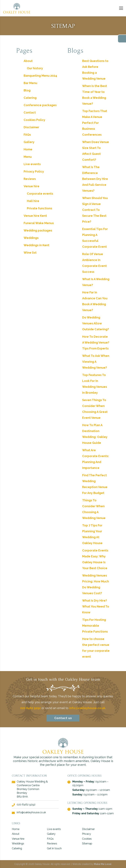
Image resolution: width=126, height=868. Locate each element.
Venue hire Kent (35, 216)
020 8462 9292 (30, 708)
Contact (30, 112)
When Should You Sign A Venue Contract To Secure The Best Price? (95, 210)
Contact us (63, 718)
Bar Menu (30, 83)
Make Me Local (103, 864)
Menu (28, 157)
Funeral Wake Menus (39, 223)
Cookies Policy (34, 120)
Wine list (30, 253)
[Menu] (121, 8)
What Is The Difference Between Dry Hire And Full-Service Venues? (95, 179)
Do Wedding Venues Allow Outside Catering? (96, 323)
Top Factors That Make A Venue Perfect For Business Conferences (95, 123)
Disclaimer (31, 127)
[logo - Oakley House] (17, 8)
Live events (32, 164)
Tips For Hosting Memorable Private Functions (95, 626)
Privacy (86, 834)
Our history (35, 68)
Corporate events (40, 194)
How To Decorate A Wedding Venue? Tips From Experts (96, 342)
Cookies (87, 839)
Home (28, 149)
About (28, 61)
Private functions (40, 208)
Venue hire (31, 186)
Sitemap (87, 844)
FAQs (27, 135)
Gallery (29, 142)
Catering (30, 98)
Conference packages (40, 105)
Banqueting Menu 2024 (40, 76)
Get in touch (54, 848)
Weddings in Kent (37, 245)
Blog (27, 90)
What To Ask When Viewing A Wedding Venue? (96, 362)
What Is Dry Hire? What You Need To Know (96, 606)
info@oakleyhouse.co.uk (87, 708)
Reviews (30, 179)
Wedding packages (38, 230)
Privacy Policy (34, 171)
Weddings (31, 238)
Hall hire (33, 201)
